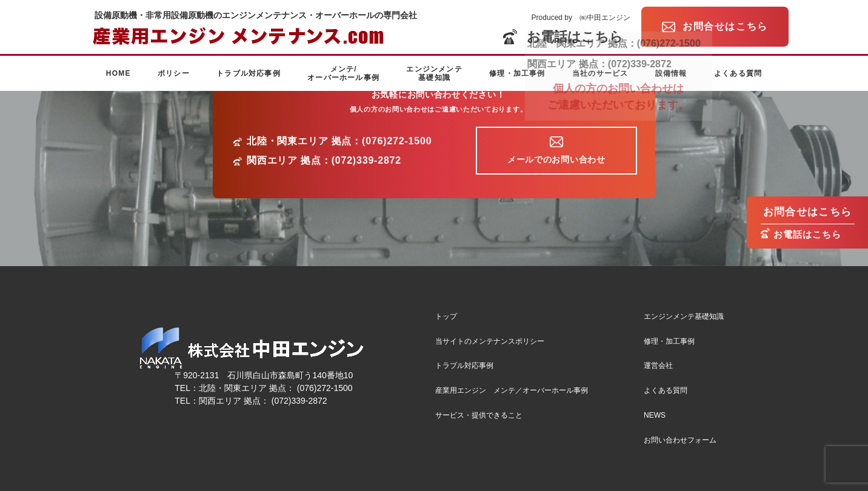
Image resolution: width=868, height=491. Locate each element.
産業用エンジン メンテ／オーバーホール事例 (512, 390)
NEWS (655, 415)
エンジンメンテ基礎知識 (434, 73)
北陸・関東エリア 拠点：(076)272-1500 (339, 141)
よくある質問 (738, 73)
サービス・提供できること (479, 415)
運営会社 (658, 366)
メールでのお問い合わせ (556, 159)
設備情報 (671, 73)
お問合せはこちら (808, 212)
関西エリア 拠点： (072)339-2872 (263, 401)
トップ (446, 316)
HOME (119, 73)
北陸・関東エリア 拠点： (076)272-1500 (276, 388)
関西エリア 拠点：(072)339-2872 (324, 161)
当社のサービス (600, 73)
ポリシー (174, 73)
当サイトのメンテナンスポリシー (490, 341)
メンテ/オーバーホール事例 (343, 73)
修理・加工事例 (517, 73)
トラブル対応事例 (249, 73)
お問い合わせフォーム (680, 440)
